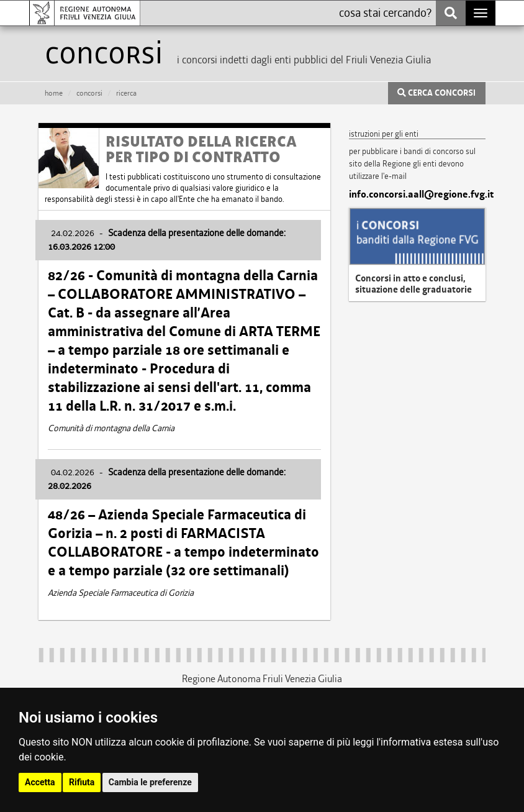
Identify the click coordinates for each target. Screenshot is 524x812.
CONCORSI (89, 93)
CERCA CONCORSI (436, 93)
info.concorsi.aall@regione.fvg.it (417, 194)
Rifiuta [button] (82, 782)
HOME (54, 93)
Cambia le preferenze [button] (150, 782)
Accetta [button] (40, 782)
